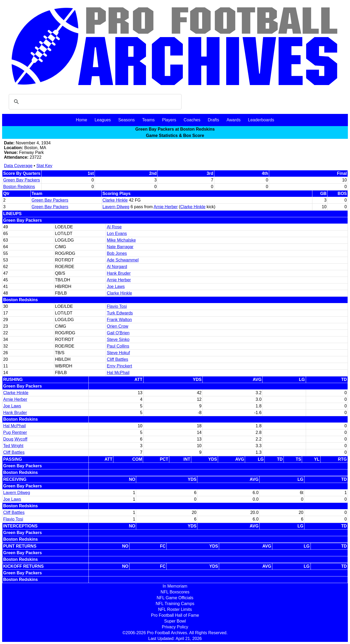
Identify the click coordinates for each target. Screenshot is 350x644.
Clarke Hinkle (115, 200)
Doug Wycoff (15, 439)
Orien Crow (118, 326)
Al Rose (114, 227)
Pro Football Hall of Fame (175, 615)
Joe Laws (116, 287)
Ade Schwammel (123, 260)
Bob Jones (117, 253)
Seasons (126, 120)
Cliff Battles (118, 359)
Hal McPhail (118, 373)
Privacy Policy (175, 627)
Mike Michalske (121, 240)
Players (169, 120)
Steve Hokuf (118, 353)
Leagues (103, 120)
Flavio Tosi (117, 306)
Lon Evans (117, 234)
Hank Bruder (119, 273)
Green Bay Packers (22, 180)
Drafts (213, 120)
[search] (94, 102)
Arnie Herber (166, 207)
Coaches (192, 120)
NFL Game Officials (175, 598)
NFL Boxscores (175, 592)
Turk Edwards (120, 313)
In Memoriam (175, 586)
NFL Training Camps (175, 604)
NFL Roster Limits (175, 609)
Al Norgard (117, 267)
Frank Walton (119, 320)
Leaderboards (261, 120)
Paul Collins (118, 346)
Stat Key (44, 166)
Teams (149, 120)
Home (81, 120)
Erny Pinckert (119, 366)
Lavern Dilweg (116, 207)
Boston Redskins (19, 187)
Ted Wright (13, 446)
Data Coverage (18, 166)
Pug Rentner (15, 432)
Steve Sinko (118, 339)
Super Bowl (175, 621)
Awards (234, 120)
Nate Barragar (120, 247)
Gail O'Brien (118, 333)
